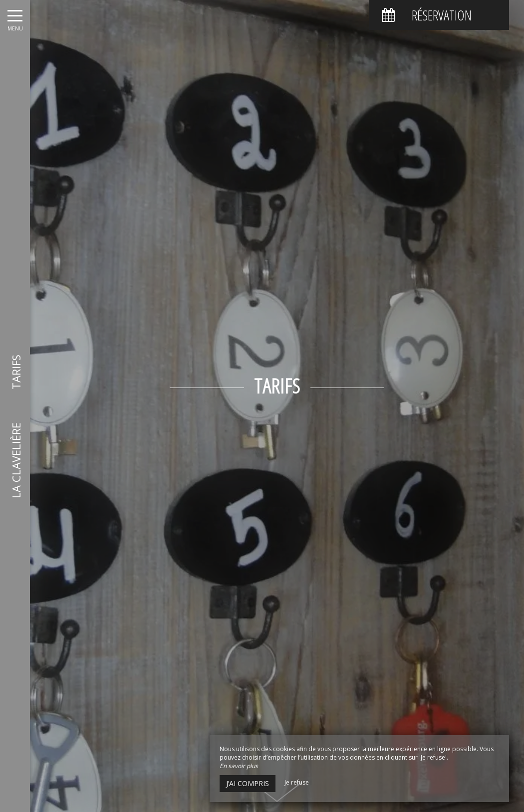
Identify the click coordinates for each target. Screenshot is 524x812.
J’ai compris (248, 783)
